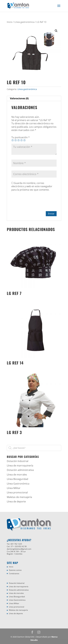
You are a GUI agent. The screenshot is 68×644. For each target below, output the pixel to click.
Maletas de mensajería (19, 497)
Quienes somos (15, 570)
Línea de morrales (17, 475)
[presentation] (34, 202)
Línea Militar (14, 488)
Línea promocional (17, 492)
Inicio (10, 22)
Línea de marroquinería (20, 466)
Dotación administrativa (20, 470)
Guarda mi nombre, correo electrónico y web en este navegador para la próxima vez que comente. (32, 186)
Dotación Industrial (18, 461)
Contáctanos (14, 573)
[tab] (34, 98)
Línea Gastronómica (18, 484)
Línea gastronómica (24, 22)
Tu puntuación (21, 137)
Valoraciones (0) (19, 98)
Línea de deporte (16, 501)
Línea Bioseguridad (17, 479)
